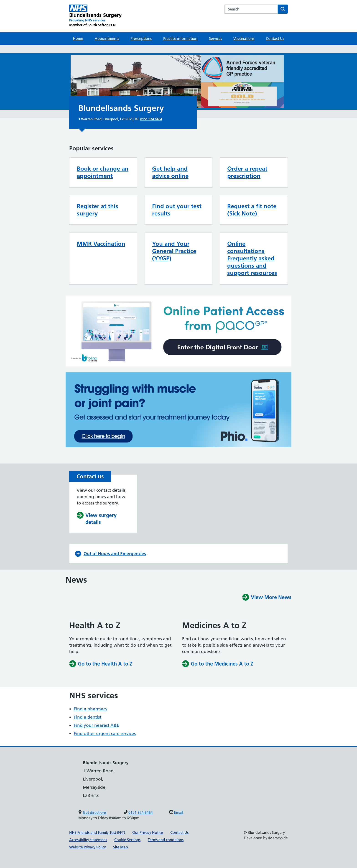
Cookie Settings (127, 840)
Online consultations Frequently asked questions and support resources (252, 258)
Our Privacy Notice (148, 832)
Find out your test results (177, 210)
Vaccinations (244, 38)
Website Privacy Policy (88, 847)
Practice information (180, 38)
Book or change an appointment (103, 172)
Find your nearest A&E (97, 725)
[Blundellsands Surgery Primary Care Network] (95, 16)
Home (78, 38)
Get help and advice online (170, 172)
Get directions (95, 812)
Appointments (107, 38)
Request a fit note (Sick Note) (252, 210)
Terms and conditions (166, 840)
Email (178, 812)
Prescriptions (141, 38)
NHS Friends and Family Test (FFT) (97, 832)
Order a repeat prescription (247, 172)
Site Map (121, 847)
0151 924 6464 (151, 119)
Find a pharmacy (91, 709)
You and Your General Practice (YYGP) (174, 251)
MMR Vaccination (101, 244)
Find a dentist (88, 717)
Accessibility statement (88, 840)
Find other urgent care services (105, 734)
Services (215, 38)
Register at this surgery (97, 210)
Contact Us (275, 38)
